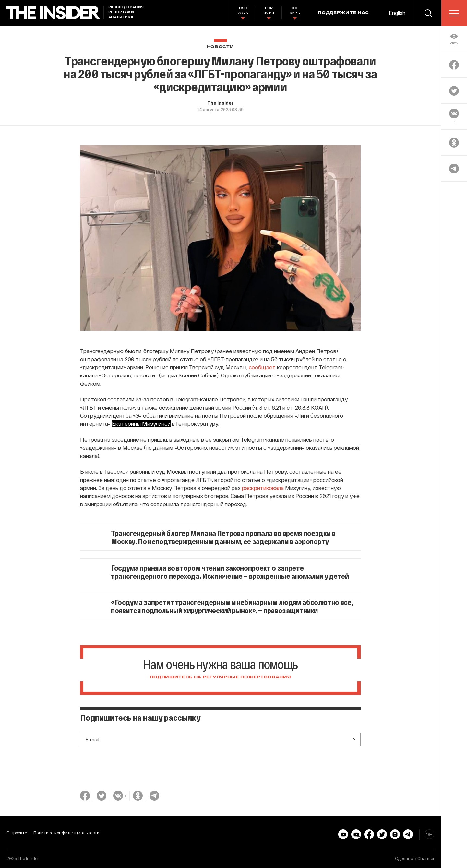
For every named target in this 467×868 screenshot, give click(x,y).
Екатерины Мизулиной (141, 423)
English (397, 13)
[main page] (54, 13)
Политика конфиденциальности (66, 833)
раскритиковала (263, 488)
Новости (221, 47)
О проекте (17, 833)
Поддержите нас (343, 13)
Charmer (426, 858)
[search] (428, 13)
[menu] (454, 13)
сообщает (262, 367)
